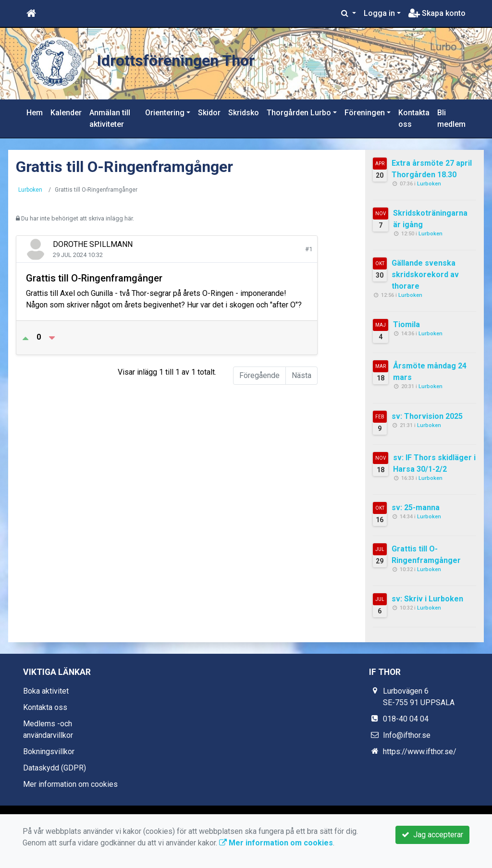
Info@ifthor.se (407, 735)
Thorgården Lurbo (299, 113)
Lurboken (30, 190)
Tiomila (406, 324)
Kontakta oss (414, 118)
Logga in (379, 13)
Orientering (165, 113)
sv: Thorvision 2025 (427, 416)
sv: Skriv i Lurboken (427, 599)
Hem (35, 113)
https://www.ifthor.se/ (420, 752)
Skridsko (244, 113)
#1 (309, 249)
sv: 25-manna (416, 507)
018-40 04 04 (406, 719)
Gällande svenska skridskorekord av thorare (425, 275)
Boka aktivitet (46, 691)
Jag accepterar (432, 835)
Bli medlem (451, 118)
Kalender (66, 113)
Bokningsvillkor (49, 752)
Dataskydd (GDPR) (55, 768)
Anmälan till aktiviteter (110, 118)
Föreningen (365, 113)
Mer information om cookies (70, 784)
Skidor (209, 113)
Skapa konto (437, 13)
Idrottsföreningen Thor (198, 59)
